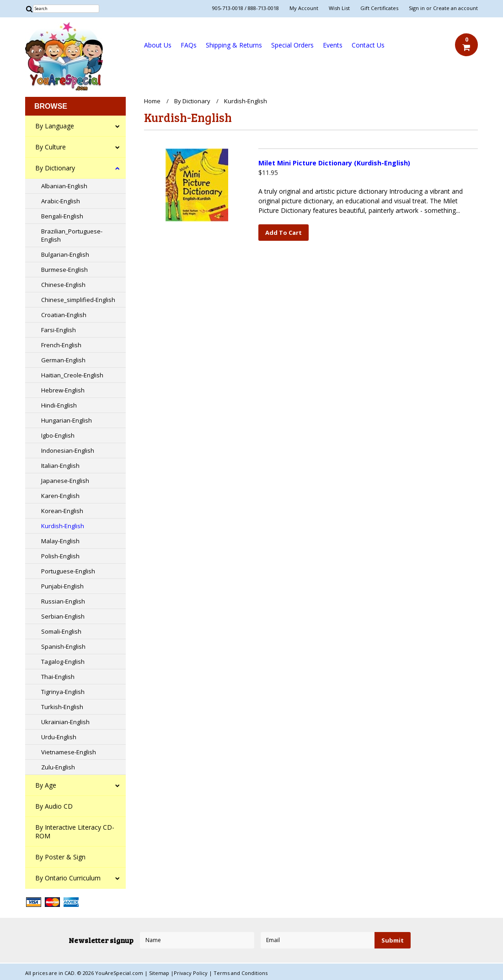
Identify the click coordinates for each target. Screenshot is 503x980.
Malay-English (60, 541)
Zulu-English (58, 767)
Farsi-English (59, 330)
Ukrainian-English (65, 722)
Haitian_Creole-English (72, 375)
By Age (46, 785)
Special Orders (292, 45)
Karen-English (60, 496)
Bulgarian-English (65, 254)
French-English (61, 345)
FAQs (189, 45)
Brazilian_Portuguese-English (72, 235)
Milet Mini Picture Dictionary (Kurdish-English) (334, 163)
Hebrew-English (63, 390)
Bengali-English (62, 216)
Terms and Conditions (241, 973)
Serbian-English (63, 616)
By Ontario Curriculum (68, 878)
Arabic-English (61, 201)
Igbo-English (58, 435)
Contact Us (368, 45)
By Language (55, 126)
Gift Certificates (379, 8)
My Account (304, 8)
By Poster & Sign (60, 857)
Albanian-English (64, 186)
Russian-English (63, 601)
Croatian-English (64, 315)
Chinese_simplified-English (78, 300)
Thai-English (58, 677)
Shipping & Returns (234, 45)
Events (333, 45)
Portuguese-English (68, 571)
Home (152, 101)
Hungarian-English (67, 420)
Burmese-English (64, 270)
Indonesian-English (68, 450)
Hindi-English (59, 405)
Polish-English (60, 556)
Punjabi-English (62, 586)
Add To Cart (284, 233)
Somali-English (61, 631)
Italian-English (60, 466)
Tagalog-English (63, 662)
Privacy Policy (191, 973)
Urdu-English (59, 737)
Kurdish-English (63, 526)
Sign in (417, 8)
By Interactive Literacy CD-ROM (75, 832)
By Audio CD (54, 806)
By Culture (51, 147)
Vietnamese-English (69, 752)
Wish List (339, 8)
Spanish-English (63, 646)
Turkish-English (62, 707)
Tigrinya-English (63, 692)
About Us (158, 45)
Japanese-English (65, 481)
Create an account (455, 8)
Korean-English (62, 511)
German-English (63, 360)
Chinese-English (63, 285)
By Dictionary (55, 168)
